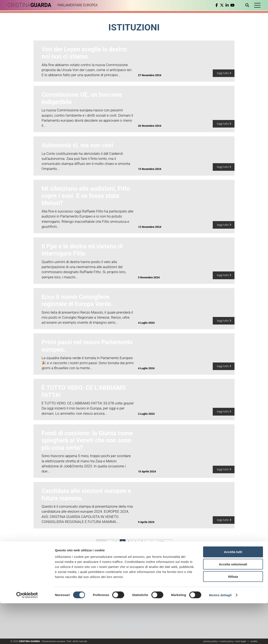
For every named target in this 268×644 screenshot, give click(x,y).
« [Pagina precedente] (110, 542)
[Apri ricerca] (247, 5)
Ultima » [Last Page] (165, 542)
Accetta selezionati (233, 605)
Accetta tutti (233, 593)
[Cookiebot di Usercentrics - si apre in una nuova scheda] (27, 636)
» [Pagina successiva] (155, 542)
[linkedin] (226, 5)
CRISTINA (31, 5)
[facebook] (215, 5)
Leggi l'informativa (202, 573)
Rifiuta (233, 617)
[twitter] (220, 5)
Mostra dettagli (220, 636)
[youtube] (231, 5)
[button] (256, 5)
